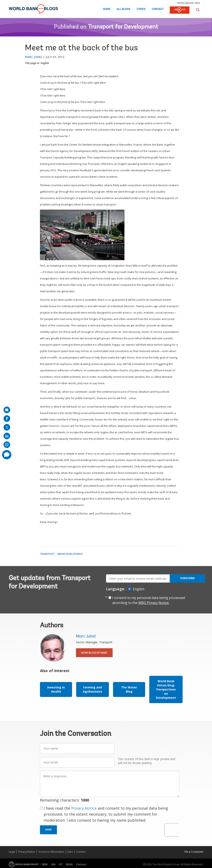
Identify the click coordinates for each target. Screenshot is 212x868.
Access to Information (51, 852)
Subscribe (187, 578)
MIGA (69, 864)
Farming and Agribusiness (93, 689)
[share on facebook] (7, 419)
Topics (141, 9)
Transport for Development (123, 27)
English (45, 63)
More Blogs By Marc (94, 653)
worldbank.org (189, 3)
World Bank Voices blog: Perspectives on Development (166, 689)
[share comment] (7, 455)
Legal (12, 852)
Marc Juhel (34, 57)
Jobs (70, 852)
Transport (47, 554)
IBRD (45, 864)
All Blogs (123, 9)
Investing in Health (56, 689)
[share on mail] (7, 410)
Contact (158, 9)
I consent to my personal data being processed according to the (149, 600)
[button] (198, 10)
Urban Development (70, 554)
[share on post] (7, 427)
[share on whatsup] (7, 445)
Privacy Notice (84, 808)
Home (107, 9)
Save (48, 830)
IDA (53, 864)
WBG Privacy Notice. (154, 603)
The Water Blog (129, 689)
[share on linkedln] (7, 436)
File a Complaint (194, 852)
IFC (61, 864)
